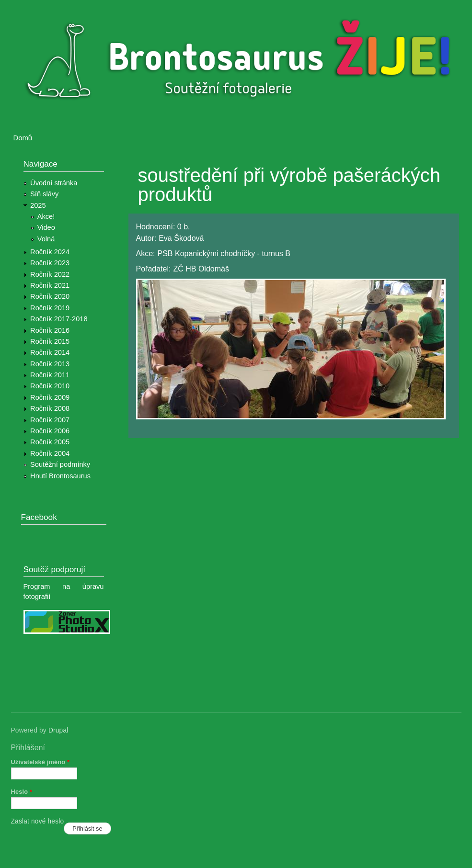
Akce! (46, 216)
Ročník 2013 (50, 364)
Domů (23, 138)
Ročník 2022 (50, 274)
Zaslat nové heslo (38, 821)
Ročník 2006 (50, 431)
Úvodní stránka (54, 183)
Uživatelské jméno (40, 762)
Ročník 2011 (50, 375)
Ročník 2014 (50, 352)
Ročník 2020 (50, 296)
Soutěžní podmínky (60, 464)
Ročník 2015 (50, 341)
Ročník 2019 (50, 308)
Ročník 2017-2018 (59, 319)
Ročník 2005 (50, 442)
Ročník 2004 (50, 453)
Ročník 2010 (50, 386)
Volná (46, 239)
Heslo (22, 792)
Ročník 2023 (50, 263)
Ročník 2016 (50, 330)
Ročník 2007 (50, 420)
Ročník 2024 (50, 252)
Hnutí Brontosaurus (60, 476)
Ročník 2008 (50, 408)
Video (46, 227)
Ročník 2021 (50, 285)
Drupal (58, 730)
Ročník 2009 (50, 397)
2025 (38, 205)
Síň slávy (44, 194)
